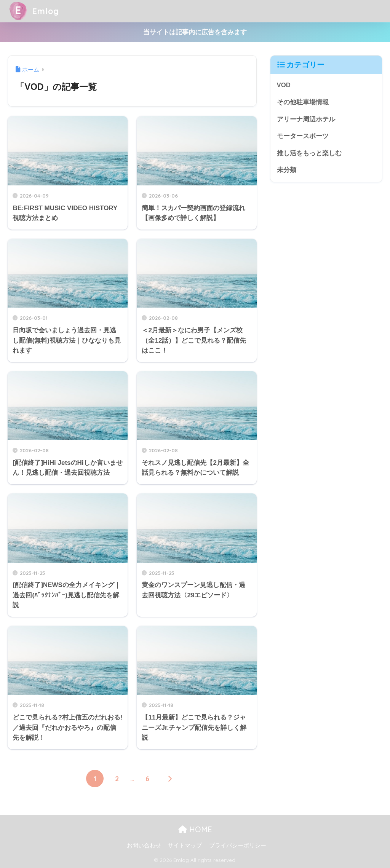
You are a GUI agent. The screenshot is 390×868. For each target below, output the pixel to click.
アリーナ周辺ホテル (306, 119)
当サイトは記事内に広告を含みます (195, 32)
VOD (284, 85)
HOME (195, 829)
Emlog (35, 11)
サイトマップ (185, 846)
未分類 (287, 170)
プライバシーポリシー (238, 846)
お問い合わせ (144, 846)
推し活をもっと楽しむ (309, 153)
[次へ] (169, 779)
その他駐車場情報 (303, 102)
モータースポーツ (303, 136)
